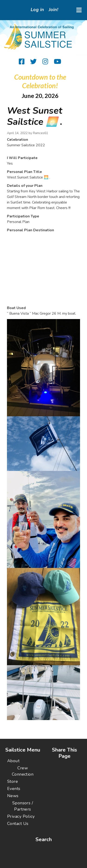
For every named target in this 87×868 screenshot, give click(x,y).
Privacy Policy (21, 816)
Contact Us (18, 824)
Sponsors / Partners (23, 806)
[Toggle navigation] (79, 10)
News (13, 796)
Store (13, 781)
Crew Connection (23, 771)
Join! (53, 10)
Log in (37, 10)
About (13, 761)
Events (14, 789)
